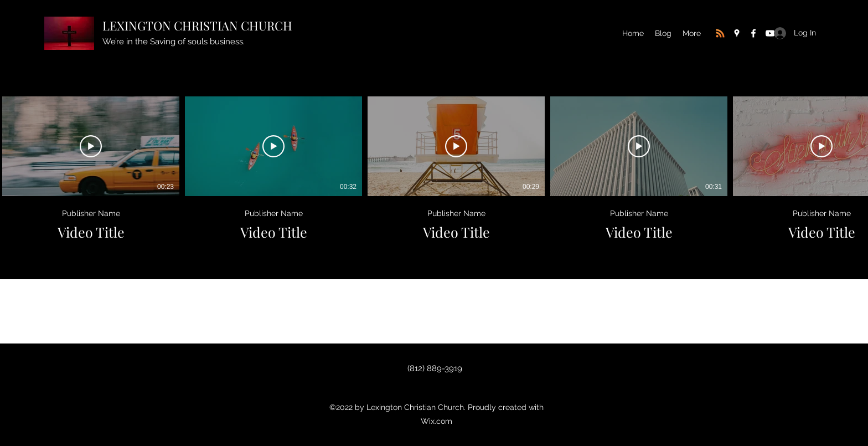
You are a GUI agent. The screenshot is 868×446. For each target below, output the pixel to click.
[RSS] (720, 33)
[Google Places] (737, 33)
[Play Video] (91, 146)
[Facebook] (753, 33)
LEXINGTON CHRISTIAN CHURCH (197, 25)
